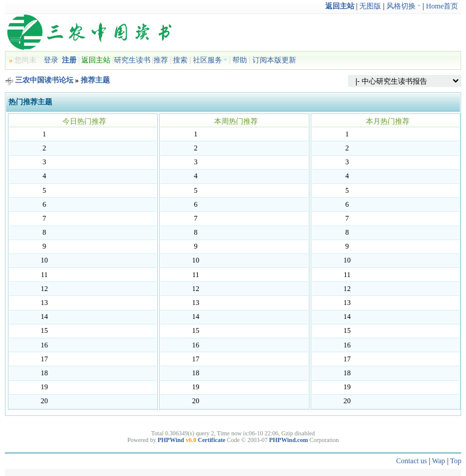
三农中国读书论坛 (44, 80)
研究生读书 (132, 60)
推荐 (161, 60)
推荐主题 (95, 80)
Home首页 (442, 6)
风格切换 (404, 6)
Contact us (412, 461)
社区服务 (210, 60)
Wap (439, 461)
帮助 (240, 60)
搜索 (180, 60)
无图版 (370, 6)
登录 (51, 60)
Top (456, 461)
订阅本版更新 (274, 60)
